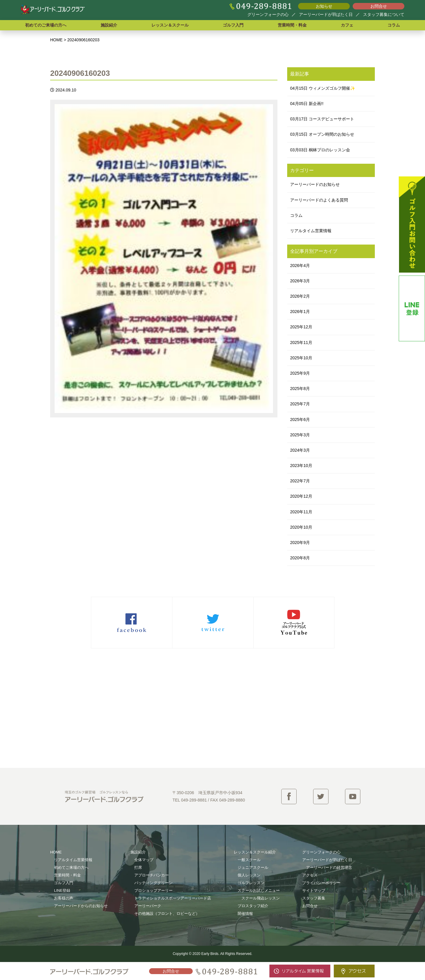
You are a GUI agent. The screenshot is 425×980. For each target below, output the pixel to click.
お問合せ (379, 6)
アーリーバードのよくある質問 (319, 200)
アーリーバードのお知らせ (315, 184)
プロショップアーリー (153, 890)
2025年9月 (300, 373)
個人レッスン (249, 875)
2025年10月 (301, 358)
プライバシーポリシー (321, 883)
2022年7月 (300, 481)
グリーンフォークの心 (268, 14)
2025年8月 (300, 389)
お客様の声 (64, 898)
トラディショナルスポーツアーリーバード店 (173, 898)
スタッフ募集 (314, 898)
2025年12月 (301, 327)
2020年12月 (301, 496)
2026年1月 (300, 312)
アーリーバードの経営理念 (329, 867)
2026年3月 (300, 281)
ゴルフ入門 (233, 25)
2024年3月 (300, 450)
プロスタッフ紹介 (253, 906)
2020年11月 (301, 512)
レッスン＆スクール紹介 (255, 852)
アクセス (310, 875)
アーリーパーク (148, 906)
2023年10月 (301, 466)
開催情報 (245, 913)
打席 (138, 867)
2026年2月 (300, 296)
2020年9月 (300, 543)
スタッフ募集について (384, 14)
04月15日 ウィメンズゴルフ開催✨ (323, 88)
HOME (56, 852)
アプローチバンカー (152, 875)
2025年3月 (300, 435)
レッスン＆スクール (170, 25)
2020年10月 (301, 527)
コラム (394, 25)
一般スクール (249, 860)
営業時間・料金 (292, 25)
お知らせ (324, 6)
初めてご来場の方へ (71, 867)
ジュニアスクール (253, 867)
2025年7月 (300, 404)
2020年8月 (300, 558)
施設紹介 (109, 25)
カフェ (347, 25)
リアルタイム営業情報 (311, 231)
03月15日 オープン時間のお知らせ (322, 134)
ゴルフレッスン (251, 883)
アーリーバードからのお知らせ (81, 906)
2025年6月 (300, 419)
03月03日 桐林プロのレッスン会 (320, 150)
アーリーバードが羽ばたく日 (326, 14)
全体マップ (144, 860)
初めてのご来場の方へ (46, 25)
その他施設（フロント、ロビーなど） (167, 913)
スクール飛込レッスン (261, 898)
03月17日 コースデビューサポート (322, 119)
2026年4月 (300, 266)
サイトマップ (314, 890)
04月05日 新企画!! (307, 104)
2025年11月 (301, 342)
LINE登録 (62, 890)
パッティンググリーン (153, 883)
